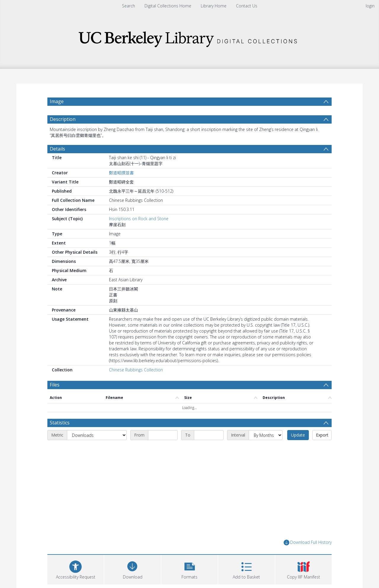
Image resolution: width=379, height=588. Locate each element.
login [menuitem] (370, 6)
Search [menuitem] (129, 6)
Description (63, 119)
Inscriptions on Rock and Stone (139, 219)
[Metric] (97, 435)
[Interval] (266, 435)
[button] (189, 569)
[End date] (209, 435)
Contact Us (247, 6)
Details (57, 149)
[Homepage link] (189, 37)
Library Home (214, 6)
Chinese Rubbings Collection (136, 370)
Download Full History (308, 543)
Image (57, 101)
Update (298, 435)
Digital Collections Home (168, 6)
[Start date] (163, 435)
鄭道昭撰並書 (121, 173)
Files (55, 385)
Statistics (60, 423)
